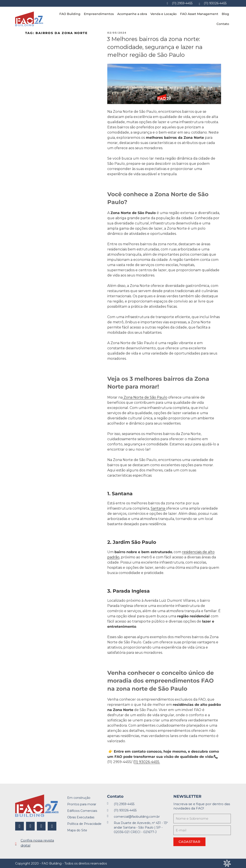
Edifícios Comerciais (82, 811)
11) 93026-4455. (147, 762)
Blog (225, 14)
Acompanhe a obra (132, 14)
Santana (158, 508)
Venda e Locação (164, 14)
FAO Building (70, 14)
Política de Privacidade (84, 824)
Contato (223, 24)
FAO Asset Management (199, 14)
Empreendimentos (99, 14)
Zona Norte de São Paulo (145, 397)
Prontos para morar (82, 804)
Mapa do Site (77, 830)
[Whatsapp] (213, 3)
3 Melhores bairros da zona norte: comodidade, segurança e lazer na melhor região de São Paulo (155, 47)
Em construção (79, 798)
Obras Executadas (81, 817)
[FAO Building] (29, 19)
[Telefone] (180, 3)
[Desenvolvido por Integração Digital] (227, 863)
